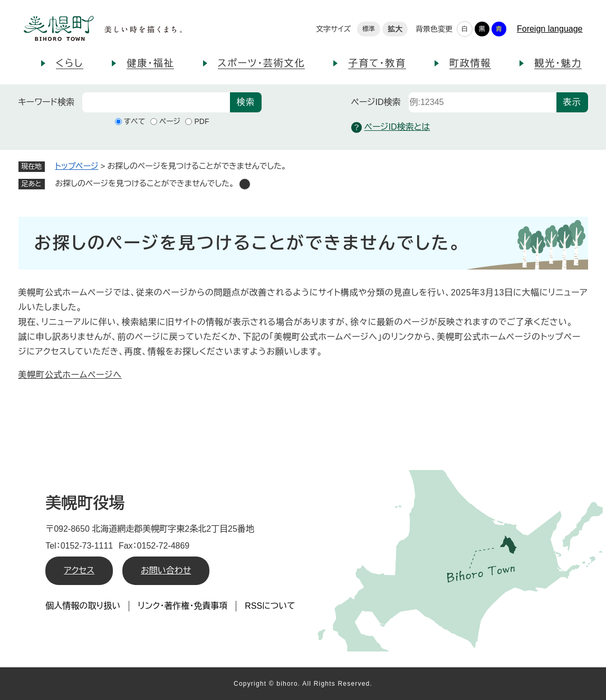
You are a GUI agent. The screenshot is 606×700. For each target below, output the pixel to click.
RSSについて (270, 606)
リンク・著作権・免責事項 (182, 606)
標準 (369, 29)
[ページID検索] (483, 102)
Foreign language (550, 29)
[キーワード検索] (156, 102)
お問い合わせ (166, 570)
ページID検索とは (391, 127)
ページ (170, 121)
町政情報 (470, 63)
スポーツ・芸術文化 (262, 63)
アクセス (79, 570)
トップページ (77, 166)
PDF (201, 121)
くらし (70, 63)
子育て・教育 (377, 63)
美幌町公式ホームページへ (70, 375)
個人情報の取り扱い (83, 606)
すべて (135, 121)
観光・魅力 (558, 63)
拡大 (395, 29)
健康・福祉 (150, 63)
